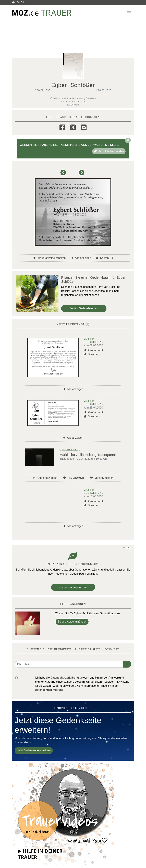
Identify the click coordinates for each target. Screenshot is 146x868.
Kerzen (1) (104, 258)
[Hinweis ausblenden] (128, 140)
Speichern (92, 354)
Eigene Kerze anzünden (72, 622)
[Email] (84, 127)
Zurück (18, 2)
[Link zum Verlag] (42, 13)
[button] (64, 174)
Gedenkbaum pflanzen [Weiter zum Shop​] (73, 587)
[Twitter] (73, 127)
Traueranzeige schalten (50, 258)
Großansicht (93, 350)
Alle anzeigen (81, 258)
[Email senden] (69, 664)
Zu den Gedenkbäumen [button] (84, 308)
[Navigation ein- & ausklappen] (129, 13)
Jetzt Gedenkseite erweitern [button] (34, 750)
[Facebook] (62, 127)
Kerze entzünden (45, 478)
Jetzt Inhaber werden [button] (109, 151)
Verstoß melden (102, 478)
